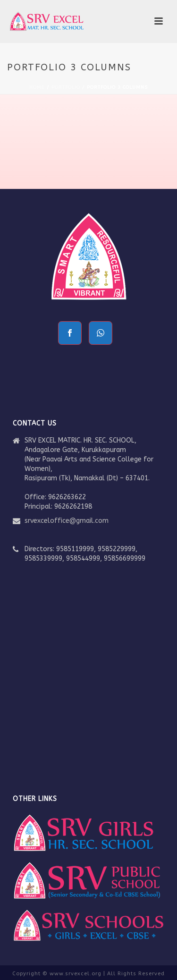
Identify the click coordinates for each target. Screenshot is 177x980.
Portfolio (66, 87)
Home (37, 87)
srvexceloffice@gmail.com (67, 521)
